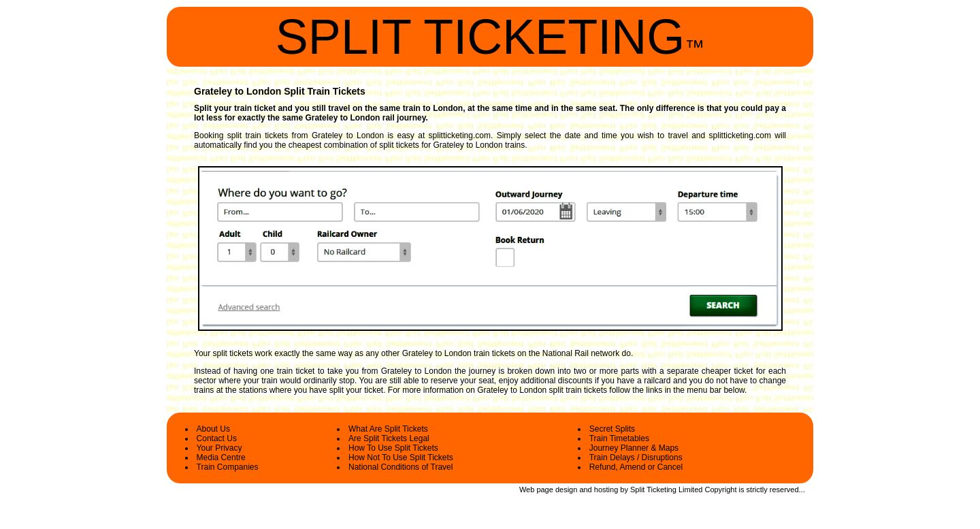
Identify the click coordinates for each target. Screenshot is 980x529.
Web (527, 490)
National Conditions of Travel (401, 467)
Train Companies (228, 467)
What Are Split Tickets (388, 429)
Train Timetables (619, 438)
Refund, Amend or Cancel (636, 467)
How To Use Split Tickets (393, 448)
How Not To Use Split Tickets (401, 458)
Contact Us (217, 438)
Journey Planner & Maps (634, 448)
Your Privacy (219, 448)
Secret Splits (612, 429)
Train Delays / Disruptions (636, 458)
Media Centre (221, 458)
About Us (213, 429)
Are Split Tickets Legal (389, 438)
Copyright (720, 490)
